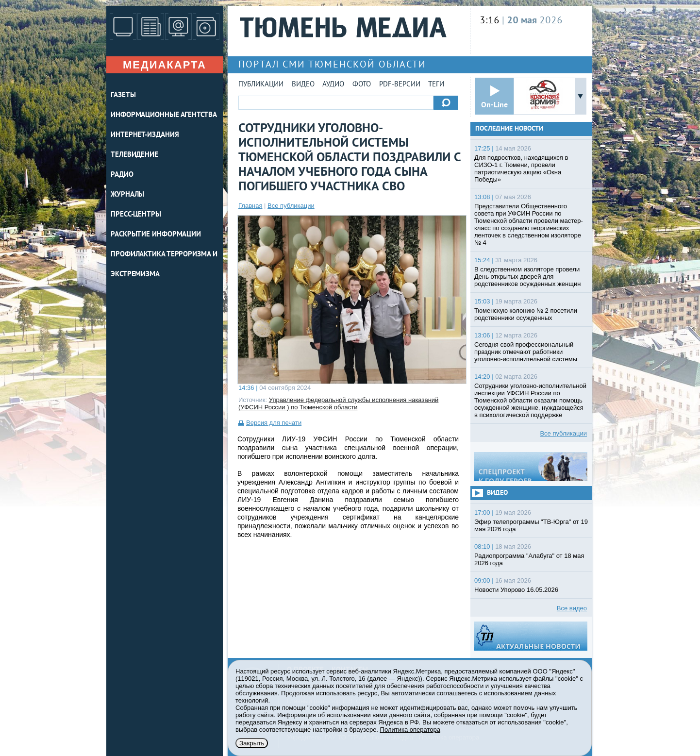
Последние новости (509, 129)
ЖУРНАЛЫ (127, 195)
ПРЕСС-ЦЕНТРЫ (136, 215)
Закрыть (252, 743)
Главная (250, 206)
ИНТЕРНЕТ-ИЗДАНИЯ (145, 135)
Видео (303, 85)
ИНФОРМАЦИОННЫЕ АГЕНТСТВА (164, 115)
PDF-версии (400, 85)
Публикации (261, 85)
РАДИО (122, 175)
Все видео (572, 608)
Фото (362, 85)
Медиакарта (165, 65)
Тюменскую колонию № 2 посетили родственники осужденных (526, 314)
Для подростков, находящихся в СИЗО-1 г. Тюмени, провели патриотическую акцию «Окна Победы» (521, 168)
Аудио (333, 85)
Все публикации (291, 206)
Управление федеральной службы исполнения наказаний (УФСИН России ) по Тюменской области (338, 403)
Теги (436, 85)
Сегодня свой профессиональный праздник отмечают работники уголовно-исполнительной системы (526, 352)
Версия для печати (274, 423)
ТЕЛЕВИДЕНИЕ (134, 155)
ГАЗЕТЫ (123, 95)
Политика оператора (410, 730)
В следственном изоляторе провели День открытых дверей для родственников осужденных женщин (527, 277)
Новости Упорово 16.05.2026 (516, 590)
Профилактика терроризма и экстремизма (164, 265)
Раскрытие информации (156, 235)
